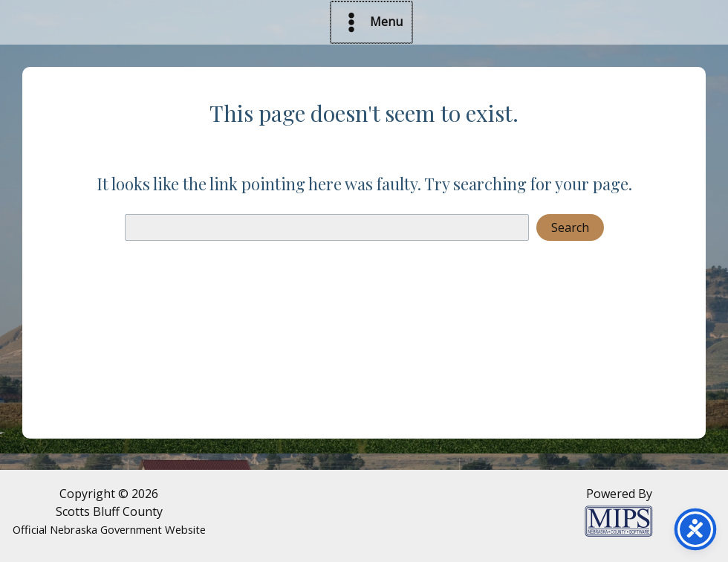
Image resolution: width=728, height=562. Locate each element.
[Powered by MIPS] (619, 520)
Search (570, 227)
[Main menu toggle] (371, 22)
